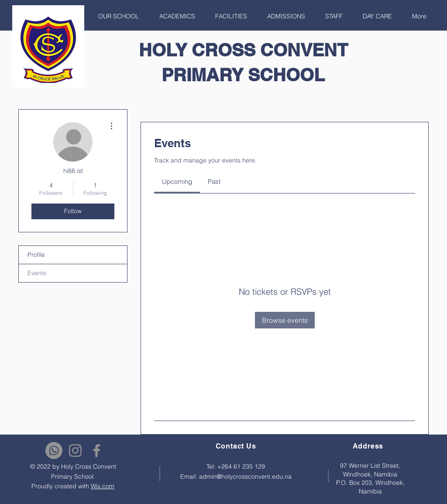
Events (37, 273)
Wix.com (103, 486)
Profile (36, 255)
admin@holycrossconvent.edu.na (245, 476)
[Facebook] (97, 450)
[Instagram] (75, 450)
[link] (177, 181)
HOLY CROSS (199, 50)
